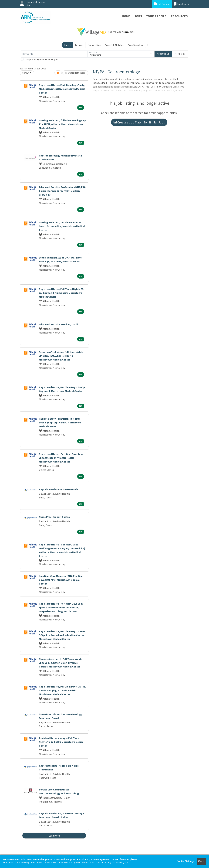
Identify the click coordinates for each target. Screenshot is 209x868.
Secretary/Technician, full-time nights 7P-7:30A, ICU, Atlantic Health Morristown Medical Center (61, 356)
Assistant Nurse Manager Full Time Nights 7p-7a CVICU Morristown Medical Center (62, 742)
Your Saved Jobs (137, 45)
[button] (180, 54)
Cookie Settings (185, 861)
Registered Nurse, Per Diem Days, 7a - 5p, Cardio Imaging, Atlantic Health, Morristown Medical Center (62, 690)
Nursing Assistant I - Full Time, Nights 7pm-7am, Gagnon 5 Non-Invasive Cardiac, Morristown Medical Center (61, 663)
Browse (79, 45)
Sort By (26, 73)
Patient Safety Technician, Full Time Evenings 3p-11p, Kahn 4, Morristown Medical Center (60, 422)
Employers (181, 4)
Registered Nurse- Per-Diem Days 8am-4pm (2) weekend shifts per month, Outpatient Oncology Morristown (61, 607)
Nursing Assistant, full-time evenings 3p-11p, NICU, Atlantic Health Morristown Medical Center (63, 124)
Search (67, 45)
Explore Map (94, 45)
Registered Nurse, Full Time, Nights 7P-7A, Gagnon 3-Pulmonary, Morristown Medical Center (62, 293)
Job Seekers (162, 4)
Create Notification (75, 73)
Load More (54, 836)
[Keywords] (54, 54)
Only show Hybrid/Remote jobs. (42, 59)
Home (126, 16)
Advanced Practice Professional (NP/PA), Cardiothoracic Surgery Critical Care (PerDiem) (62, 191)
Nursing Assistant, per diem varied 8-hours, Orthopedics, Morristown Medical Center (62, 226)
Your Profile (157, 16)
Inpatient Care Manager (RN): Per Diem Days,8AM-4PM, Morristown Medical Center (61, 580)
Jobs (138, 16)
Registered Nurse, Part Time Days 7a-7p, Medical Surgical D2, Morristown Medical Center (62, 89)
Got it (201, 861)
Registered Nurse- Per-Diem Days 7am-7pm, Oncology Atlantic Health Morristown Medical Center (61, 458)
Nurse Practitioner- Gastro (54, 517)
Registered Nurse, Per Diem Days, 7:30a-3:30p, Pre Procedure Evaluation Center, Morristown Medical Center (62, 635)
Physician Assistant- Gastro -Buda (58, 489)
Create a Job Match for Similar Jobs (139, 122)
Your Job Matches (115, 45)
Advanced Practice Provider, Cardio (59, 324)
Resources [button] (179, 16)
